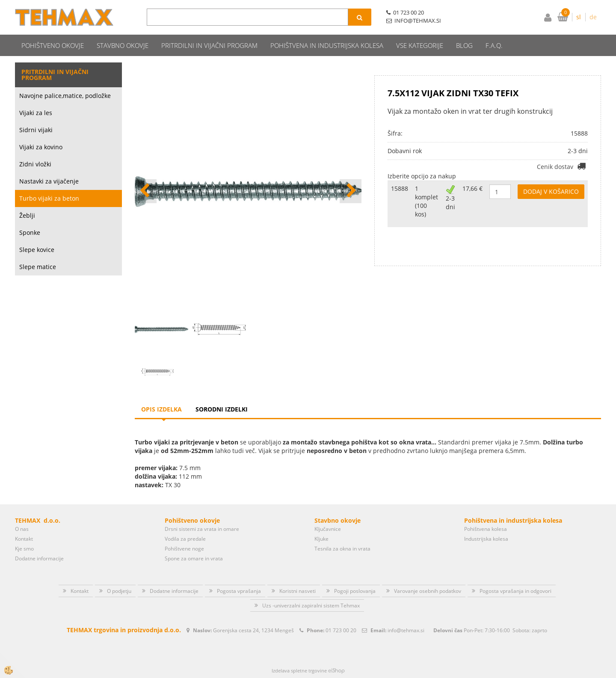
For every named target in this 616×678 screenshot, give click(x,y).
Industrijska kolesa (486, 539)
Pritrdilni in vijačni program (209, 45)
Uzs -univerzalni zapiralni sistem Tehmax (311, 605)
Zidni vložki (35, 164)
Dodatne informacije (39, 558)
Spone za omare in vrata (194, 558)
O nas (22, 529)
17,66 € (472, 188)
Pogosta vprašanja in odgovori (515, 591)
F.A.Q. (494, 45)
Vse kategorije (420, 45)
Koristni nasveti (298, 591)
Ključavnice (328, 529)
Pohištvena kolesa (486, 529)
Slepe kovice (37, 250)
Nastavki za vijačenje (49, 181)
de (593, 17)
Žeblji (27, 215)
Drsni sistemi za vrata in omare (202, 529)
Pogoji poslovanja (355, 591)
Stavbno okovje (123, 45)
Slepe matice (38, 267)
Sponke (30, 232)
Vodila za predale (185, 539)
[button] (351, 191)
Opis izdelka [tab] (161, 409)
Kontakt (24, 539)
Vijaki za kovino (41, 147)
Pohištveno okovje (53, 45)
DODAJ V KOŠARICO (551, 191)
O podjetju (119, 591)
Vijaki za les (36, 113)
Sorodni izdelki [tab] (222, 409)
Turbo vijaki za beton (49, 198)
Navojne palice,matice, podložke (65, 96)
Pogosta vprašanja (239, 591)
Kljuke (321, 539)
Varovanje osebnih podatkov (428, 591)
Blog (464, 45)
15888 (400, 188)
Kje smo (24, 549)
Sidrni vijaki (36, 130)
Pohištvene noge (184, 549)
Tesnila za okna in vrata (342, 549)
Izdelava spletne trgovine (299, 671)
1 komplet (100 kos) (426, 201)
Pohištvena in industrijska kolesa (327, 45)
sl (579, 17)
